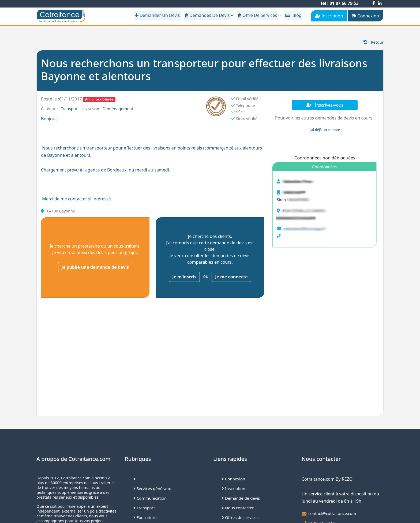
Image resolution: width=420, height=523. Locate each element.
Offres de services (240, 519)
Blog (294, 15)
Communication (150, 499)
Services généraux (152, 490)
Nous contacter (238, 509)
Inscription (234, 490)
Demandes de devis (208, 15)
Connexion (233, 480)
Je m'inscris (184, 278)
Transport (144, 509)
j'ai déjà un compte (325, 131)
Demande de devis (241, 499)
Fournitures (146, 519)
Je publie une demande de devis (95, 268)
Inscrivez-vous (325, 106)
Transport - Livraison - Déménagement (97, 110)
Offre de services (258, 15)
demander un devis (159, 15)
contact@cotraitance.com (332, 514)
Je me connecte (231, 278)
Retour (374, 43)
